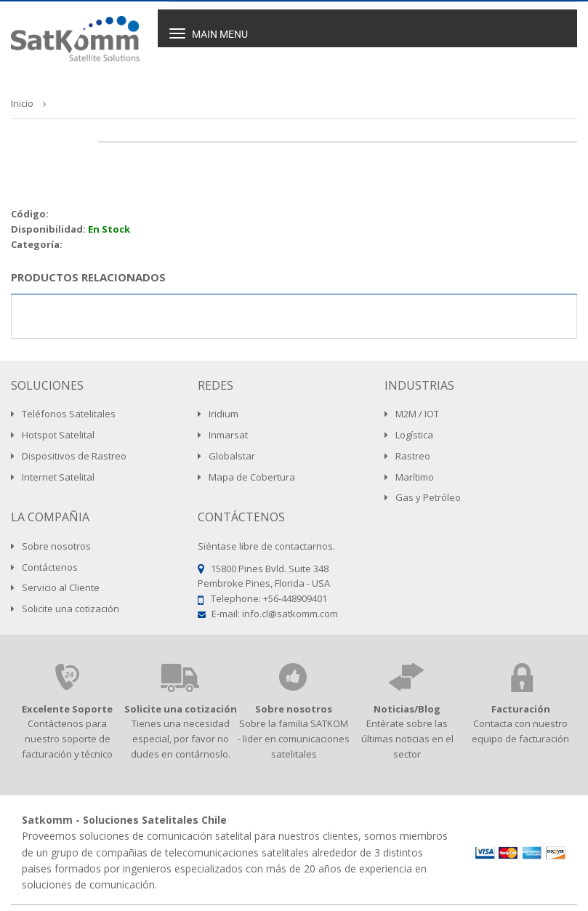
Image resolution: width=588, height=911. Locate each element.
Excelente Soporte (67, 709)
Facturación (521, 709)
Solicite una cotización (181, 709)
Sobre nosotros (294, 709)
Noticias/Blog (407, 709)
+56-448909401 (295, 598)
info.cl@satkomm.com (290, 614)
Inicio (22, 103)
